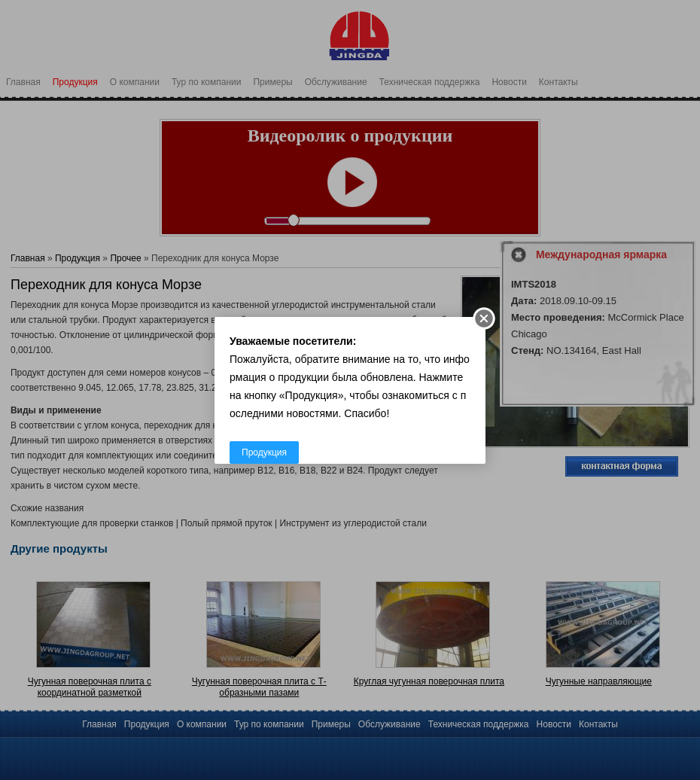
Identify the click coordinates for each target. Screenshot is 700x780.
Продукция (264, 452)
